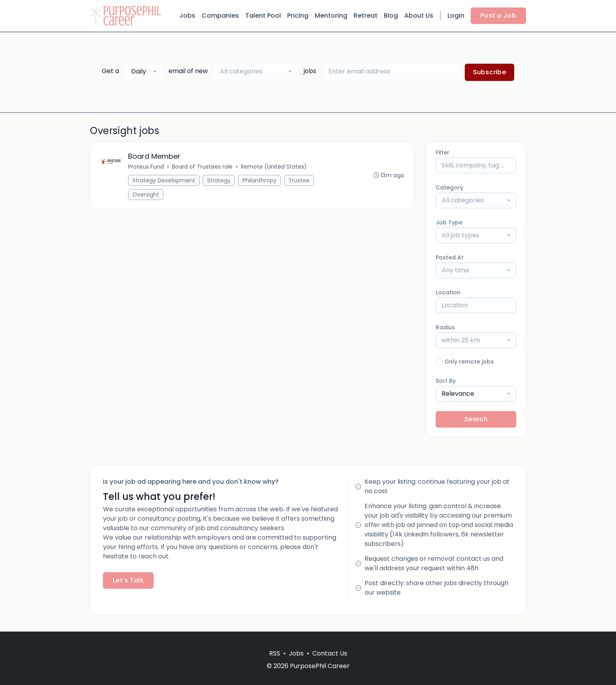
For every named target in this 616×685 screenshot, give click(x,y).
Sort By (446, 381)
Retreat (366, 16)
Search (476, 419)
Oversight (146, 195)
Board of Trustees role (202, 167)
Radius (445, 327)
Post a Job (498, 16)
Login (456, 16)
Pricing (298, 16)
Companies (220, 16)
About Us (419, 16)
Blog (391, 16)
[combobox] (144, 72)
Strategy (219, 180)
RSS (275, 653)
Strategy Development (164, 180)
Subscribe (490, 72)
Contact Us (330, 653)
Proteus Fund (146, 167)
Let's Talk (128, 580)
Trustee (299, 180)
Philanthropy (259, 180)
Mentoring (331, 16)
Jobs (187, 16)
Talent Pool (263, 16)
